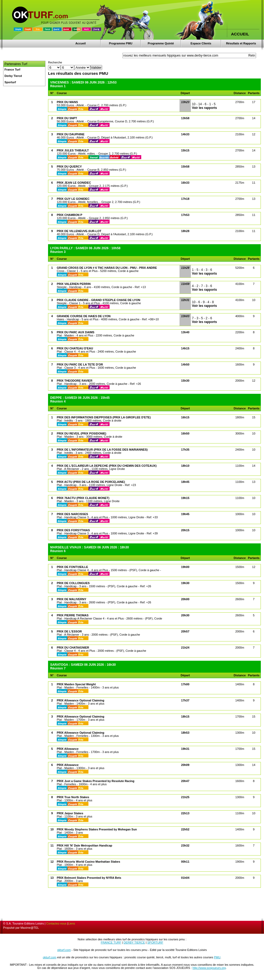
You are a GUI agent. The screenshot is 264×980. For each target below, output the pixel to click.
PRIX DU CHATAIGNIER (73, 648)
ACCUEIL (240, 34)
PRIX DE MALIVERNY (72, 599)
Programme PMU (121, 43)
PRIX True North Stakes (73, 797)
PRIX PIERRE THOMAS (73, 615)
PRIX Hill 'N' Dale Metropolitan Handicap (84, 845)
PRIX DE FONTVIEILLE (72, 567)
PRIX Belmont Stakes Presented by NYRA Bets (89, 878)
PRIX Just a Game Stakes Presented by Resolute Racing (96, 781)
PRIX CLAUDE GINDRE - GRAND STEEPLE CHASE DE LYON (98, 300)
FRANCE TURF (111, 942)
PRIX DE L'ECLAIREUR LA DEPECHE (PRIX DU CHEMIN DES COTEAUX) (107, 466)
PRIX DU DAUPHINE (71, 134)
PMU (217, 957)
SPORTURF (155, 942)
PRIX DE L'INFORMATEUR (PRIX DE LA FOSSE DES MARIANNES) (102, 450)
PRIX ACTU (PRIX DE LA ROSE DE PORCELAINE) (91, 482)
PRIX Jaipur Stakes (70, 813)
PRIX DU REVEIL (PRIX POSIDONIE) (81, 433)
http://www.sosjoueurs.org (209, 968)
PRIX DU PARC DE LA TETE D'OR (80, 364)
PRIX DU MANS (67, 102)
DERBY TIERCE (134, 942)
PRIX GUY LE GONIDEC (73, 199)
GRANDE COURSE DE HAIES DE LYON (84, 316)
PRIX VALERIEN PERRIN (74, 284)
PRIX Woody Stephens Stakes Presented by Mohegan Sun (97, 829)
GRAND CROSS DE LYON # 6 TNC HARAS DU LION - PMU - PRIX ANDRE (107, 268)
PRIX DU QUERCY (69, 167)
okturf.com (64, 950)
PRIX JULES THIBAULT (73, 150)
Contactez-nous (56, 923)
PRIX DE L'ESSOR (69, 631)
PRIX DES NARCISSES (72, 514)
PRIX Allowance (68, 749)
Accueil (80, 43)
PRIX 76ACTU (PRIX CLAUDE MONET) (83, 498)
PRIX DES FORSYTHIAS (73, 530)
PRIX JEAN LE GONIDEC (74, 183)
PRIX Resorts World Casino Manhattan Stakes (88, 862)
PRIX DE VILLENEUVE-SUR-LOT (79, 231)
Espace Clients (201, 43)
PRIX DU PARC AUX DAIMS (76, 332)
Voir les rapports (204, 108)
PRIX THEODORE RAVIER (75, 381)
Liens (72, 923)
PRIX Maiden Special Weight (76, 684)
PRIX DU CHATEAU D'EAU (75, 348)
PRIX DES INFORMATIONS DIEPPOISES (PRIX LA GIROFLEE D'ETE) (104, 417)
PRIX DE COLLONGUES (73, 583)
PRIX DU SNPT (67, 118)
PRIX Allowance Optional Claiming (81, 700)
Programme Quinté (161, 43)
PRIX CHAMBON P (70, 215)
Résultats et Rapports (241, 43)
